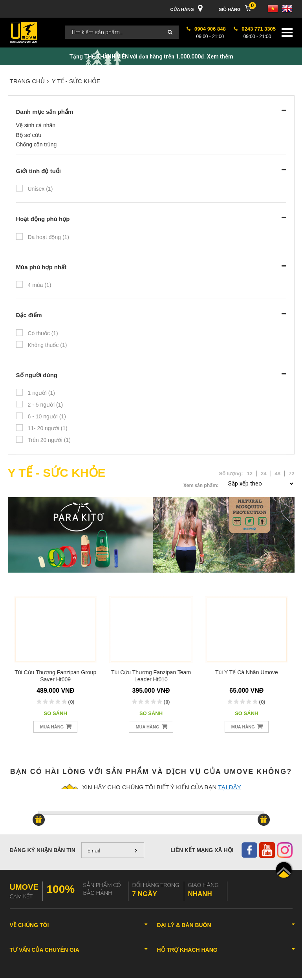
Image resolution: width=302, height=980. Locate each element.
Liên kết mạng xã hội (202, 850)
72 (291, 474)
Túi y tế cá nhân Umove (247, 672)
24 (264, 474)
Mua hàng (56, 726)
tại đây (229, 787)
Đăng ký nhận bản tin (43, 850)
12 (250, 474)
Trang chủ (29, 81)
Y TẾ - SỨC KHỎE (76, 81)
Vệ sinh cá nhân (36, 125)
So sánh (56, 713)
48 (278, 474)
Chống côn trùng (37, 144)
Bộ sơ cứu (29, 135)
